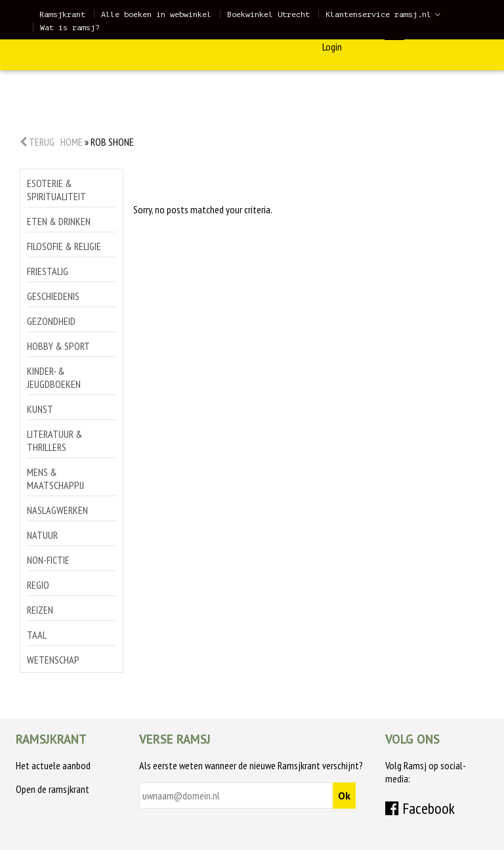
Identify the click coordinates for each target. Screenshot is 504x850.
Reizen (40, 610)
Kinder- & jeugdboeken (54, 377)
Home (72, 142)
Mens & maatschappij (55, 478)
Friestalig (48, 271)
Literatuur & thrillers (55, 440)
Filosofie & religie (64, 246)
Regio (38, 585)
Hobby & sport (58, 346)
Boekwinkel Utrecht (268, 14)
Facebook (420, 808)
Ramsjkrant (62, 14)
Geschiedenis (53, 296)
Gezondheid (51, 321)
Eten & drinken (59, 221)
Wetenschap (53, 660)
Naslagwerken (57, 510)
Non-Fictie (48, 560)
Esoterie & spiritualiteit (56, 190)
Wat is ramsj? (70, 28)
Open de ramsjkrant (52, 789)
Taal (37, 635)
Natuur (42, 535)
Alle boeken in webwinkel (156, 14)
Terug (37, 142)
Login (332, 47)
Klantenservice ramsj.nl (378, 14)
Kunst (40, 409)
